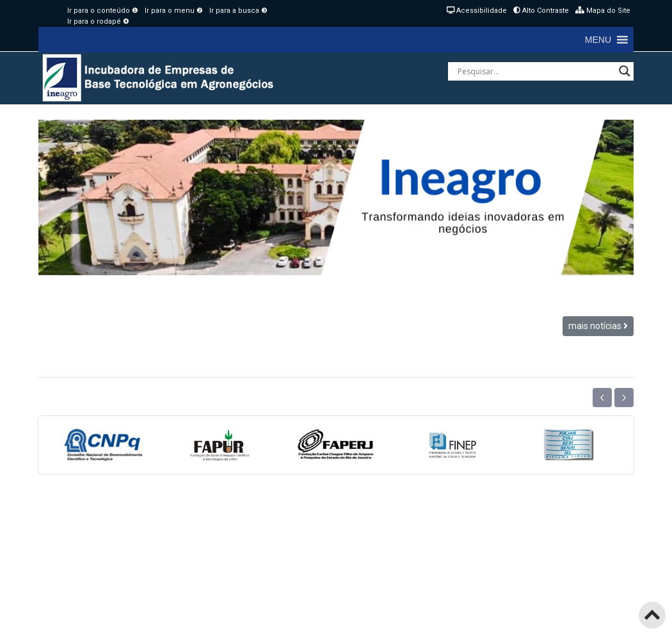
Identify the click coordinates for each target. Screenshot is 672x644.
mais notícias (598, 326)
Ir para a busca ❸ (238, 11)
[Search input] (535, 71)
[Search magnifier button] (625, 71)
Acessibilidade (477, 11)
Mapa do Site (603, 11)
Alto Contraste (541, 11)
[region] (336, 197)
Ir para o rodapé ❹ (98, 21)
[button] (598, 40)
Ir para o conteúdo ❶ (103, 11)
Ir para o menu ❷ (174, 11)
